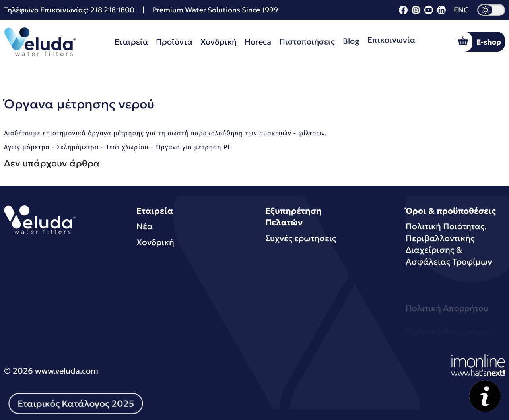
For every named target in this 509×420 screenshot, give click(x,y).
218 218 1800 (112, 10)
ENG (461, 10)
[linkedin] (441, 12)
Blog (351, 39)
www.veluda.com (67, 371)
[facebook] (403, 12)
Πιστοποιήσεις (307, 41)
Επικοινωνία (391, 37)
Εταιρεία (131, 42)
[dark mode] (491, 10)
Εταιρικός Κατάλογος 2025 (76, 403)
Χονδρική (219, 41)
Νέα (145, 226)
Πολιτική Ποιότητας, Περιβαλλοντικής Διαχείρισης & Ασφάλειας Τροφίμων (449, 244)
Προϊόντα (174, 42)
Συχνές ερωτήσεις (301, 238)
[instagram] (416, 12)
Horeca (258, 41)
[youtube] (429, 12)
